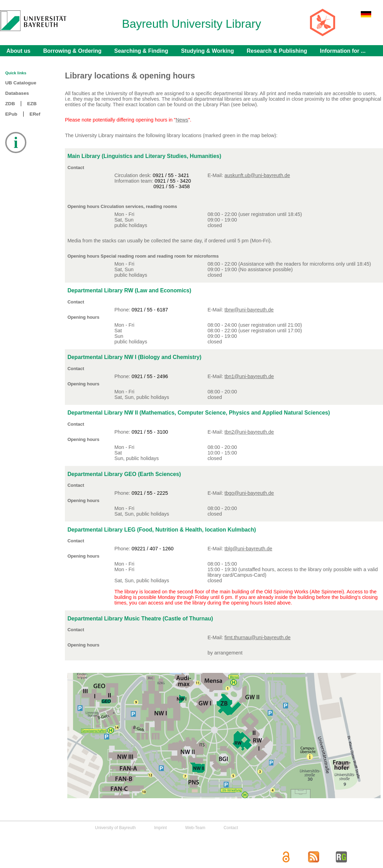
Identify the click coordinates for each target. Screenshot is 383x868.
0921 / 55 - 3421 (171, 175)
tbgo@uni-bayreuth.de (249, 493)
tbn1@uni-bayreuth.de (249, 376)
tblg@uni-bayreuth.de (248, 549)
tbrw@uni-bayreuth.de (249, 310)
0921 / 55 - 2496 (150, 376)
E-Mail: (216, 637)
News (182, 120)
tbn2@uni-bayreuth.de (249, 432)
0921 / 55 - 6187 (150, 310)
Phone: (123, 310)
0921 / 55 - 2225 (150, 493)
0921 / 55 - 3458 (172, 186)
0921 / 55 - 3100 (150, 432)
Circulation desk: (134, 175)
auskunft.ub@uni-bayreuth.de (257, 175)
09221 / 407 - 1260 (152, 549)
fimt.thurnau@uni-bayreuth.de (258, 637)
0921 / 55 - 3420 (173, 181)
